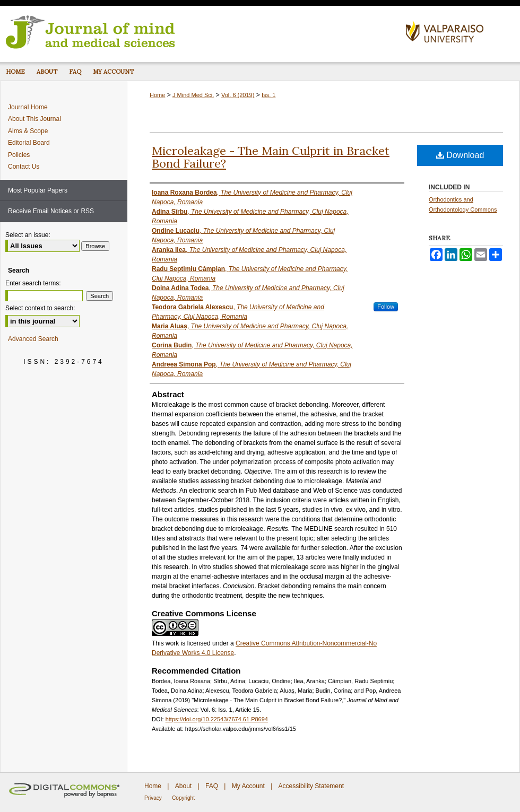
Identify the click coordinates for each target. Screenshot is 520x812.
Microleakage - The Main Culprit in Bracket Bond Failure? (271, 157)
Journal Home (28, 107)
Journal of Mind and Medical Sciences (199, 31)
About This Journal (34, 119)
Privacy (153, 798)
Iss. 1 (268, 95)
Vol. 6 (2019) (238, 95)
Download (460, 155)
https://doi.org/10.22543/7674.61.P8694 (217, 719)
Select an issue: (28, 235)
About (183, 786)
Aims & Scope (28, 131)
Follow (386, 307)
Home (157, 95)
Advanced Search (33, 339)
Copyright (183, 798)
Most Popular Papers (38, 190)
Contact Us (24, 167)
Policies (19, 155)
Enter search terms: (33, 283)
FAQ (212, 786)
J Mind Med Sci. (193, 95)
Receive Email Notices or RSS (51, 211)
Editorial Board (29, 143)
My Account (248, 786)
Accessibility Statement (311, 786)
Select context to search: (40, 308)
